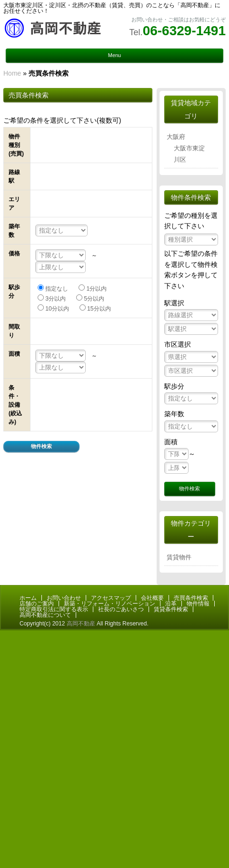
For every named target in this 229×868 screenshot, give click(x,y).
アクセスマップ (111, 598)
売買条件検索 (191, 598)
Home (12, 73)
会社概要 (152, 598)
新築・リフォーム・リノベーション (110, 604)
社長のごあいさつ (121, 609)
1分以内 (96, 289)
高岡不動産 (81, 624)
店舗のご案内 (37, 604)
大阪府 (176, 137)
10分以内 (57, 309)
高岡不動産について (45, 615)
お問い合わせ (64, 598)
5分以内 (94, 299)
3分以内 (55, 299)
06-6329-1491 (184, 31)
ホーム (28, 598)
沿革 (171, 604)
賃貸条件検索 (171, 609)
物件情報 (198, 604)
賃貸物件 (179, 557)
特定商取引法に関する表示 (54, 609)
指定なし (57, 289)
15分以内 (99, 309)
